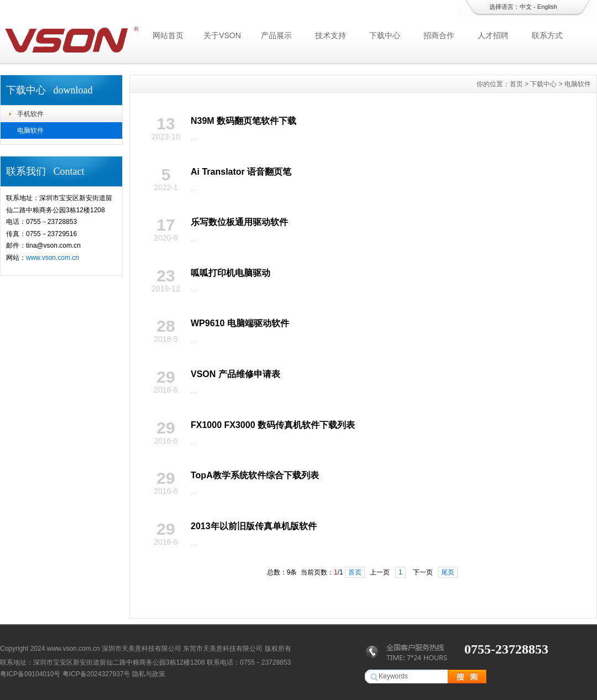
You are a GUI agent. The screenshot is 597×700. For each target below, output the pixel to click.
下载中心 (385, 35)
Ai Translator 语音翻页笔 (241, 172)
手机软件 (30, 114)
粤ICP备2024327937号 (96, 674)
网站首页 (168, 35)
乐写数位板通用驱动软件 (239, 222)
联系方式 (547, 35)
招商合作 (439, 35)
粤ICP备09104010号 (30, 674)
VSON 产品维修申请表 (235, 374)
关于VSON (222, 35)
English (547, 7)
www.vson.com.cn (53, 258)
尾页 (448, 572)
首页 (516, 84)
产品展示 (276, 35)
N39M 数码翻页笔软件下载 (243, 121)
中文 (526, 7)
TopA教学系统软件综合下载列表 (255, 475)
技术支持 (331, 35)
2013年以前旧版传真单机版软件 (254, 526)
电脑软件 (30, 130)
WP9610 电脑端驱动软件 (240, 323)
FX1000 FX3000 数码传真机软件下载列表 (273, 425)
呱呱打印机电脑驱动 (231, 273)
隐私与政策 (149, 674)
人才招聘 (493, 35)
